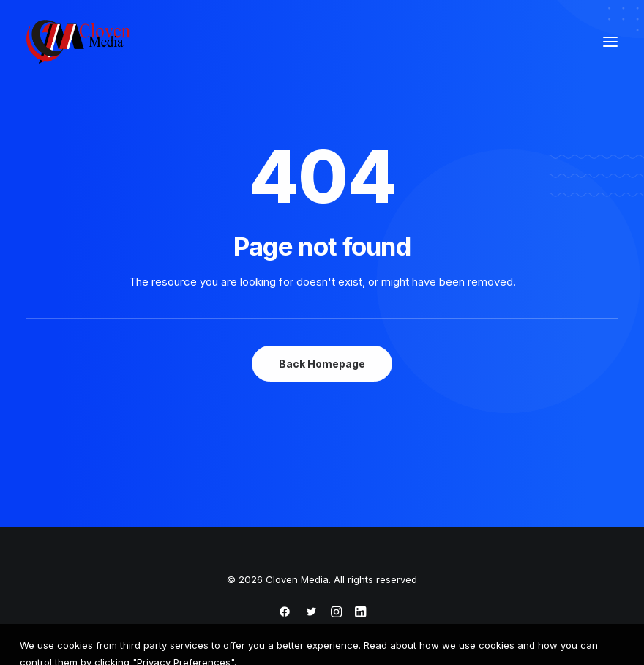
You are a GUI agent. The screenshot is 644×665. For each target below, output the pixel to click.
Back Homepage (322, 364)
